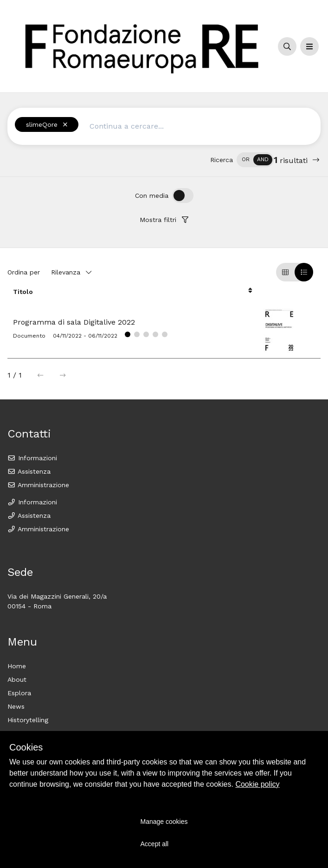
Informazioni (32, 458)
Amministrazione (38, 485)
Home (17, 666)
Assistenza (29, 471)
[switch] (255, 160)
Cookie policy (257, 784)
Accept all (155, 844)
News (16, 706)
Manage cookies (164, 822)
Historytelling (28, 720)
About (17, 679)
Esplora (19, 693)
